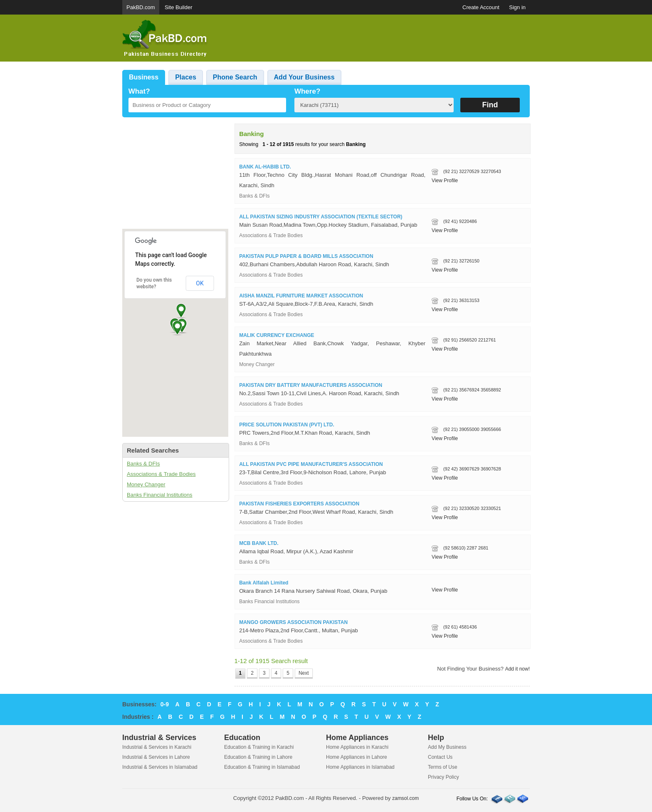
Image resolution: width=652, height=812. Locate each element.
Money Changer (146, 484)
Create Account (481, 7)
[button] (177, 328)
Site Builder (178, 7)
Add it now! (517, 669)
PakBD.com (141, 7)
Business (144, 77)
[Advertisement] (378, 38)
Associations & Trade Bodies (161, 474)
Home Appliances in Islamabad (360, 767)
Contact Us (440, 757)
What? (139, 91)
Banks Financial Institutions (160, 495)
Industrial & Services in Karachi (157, 747)
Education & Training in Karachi (259, 747)
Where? (307, 91)
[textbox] (207, 105)
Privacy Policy (443, 777)
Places (186, 77)
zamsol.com (405, 798)
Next (304, 673)
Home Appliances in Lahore (357, 757)
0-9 (165, 704)
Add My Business (447, 747)
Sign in (517, 7)
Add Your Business (304, 77)
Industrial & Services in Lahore (156, 757)
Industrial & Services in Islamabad (160, 767)
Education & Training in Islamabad (262, 767)
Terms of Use (443, 767)
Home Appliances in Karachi (357, 747)
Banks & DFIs (143, 464)
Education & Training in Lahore (258, 757)
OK (200, 283)
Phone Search (235, 77)
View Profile (445, 181)
